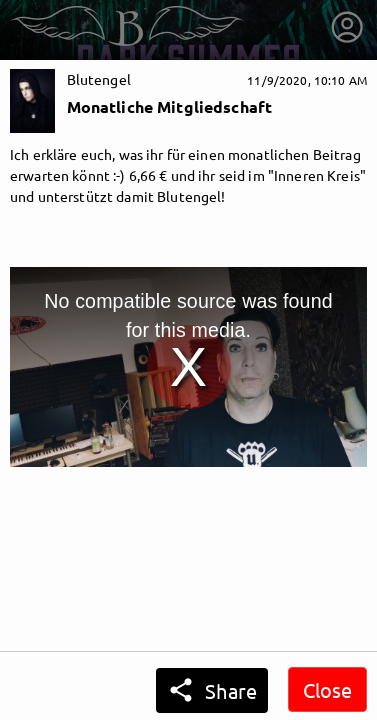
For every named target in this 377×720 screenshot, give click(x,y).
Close (327, 689)
